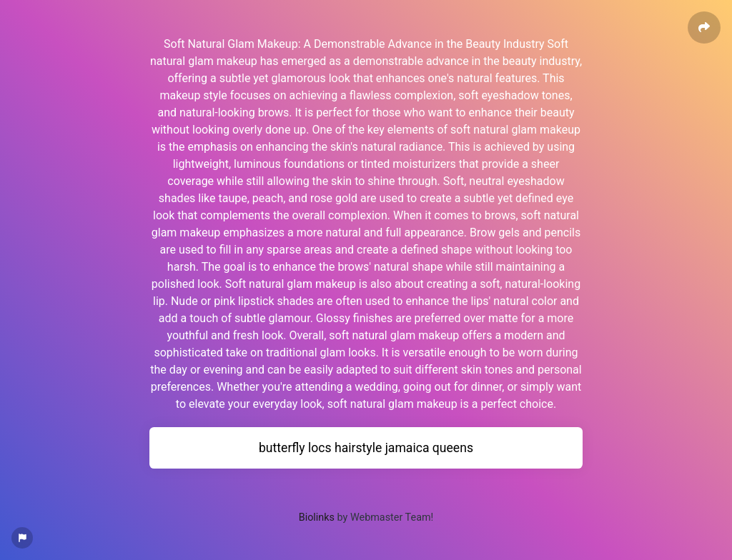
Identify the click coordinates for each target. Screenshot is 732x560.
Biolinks (317, 517)
